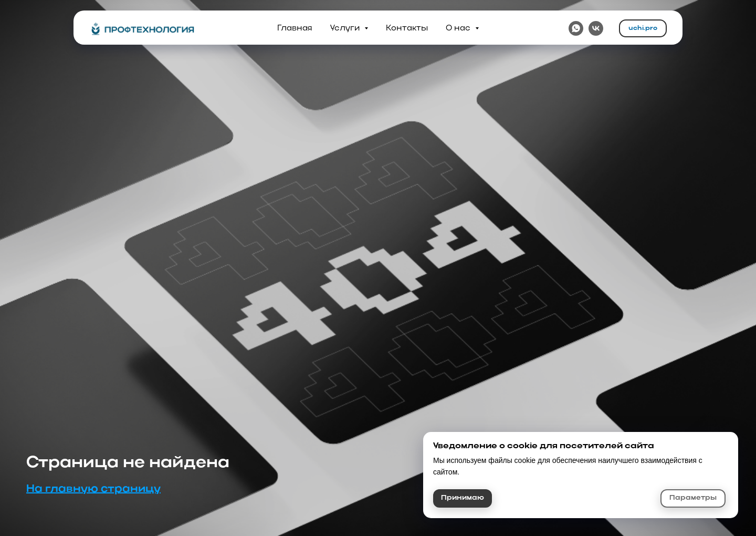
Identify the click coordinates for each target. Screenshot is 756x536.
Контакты (407, 28)
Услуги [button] (346, 28)
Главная (295, 28)
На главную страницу (93, 489)
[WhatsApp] (576, 28)
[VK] (596, 28)
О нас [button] (459, 28)
